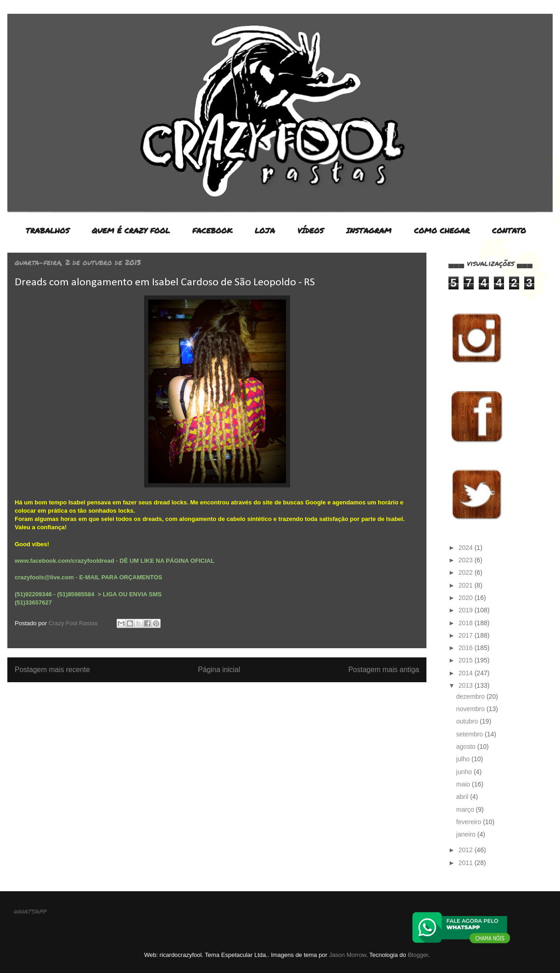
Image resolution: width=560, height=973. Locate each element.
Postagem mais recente (52, 670)
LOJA (265, 230)
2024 (467, 548)
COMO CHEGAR (442, 230)
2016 (467, 648)
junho (465, 772)
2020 (467, 598)
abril (463, 797)
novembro (471, 709)
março (466, 809)
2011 (467, 863)
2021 (467, 585)
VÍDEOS (311, 230)
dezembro (471, 696)
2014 (467, 673)
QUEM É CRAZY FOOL (131, 230)
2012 (467, 850)
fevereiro (470, 822)
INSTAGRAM (369, 230)
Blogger (418, 955)
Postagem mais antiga (384, 670)
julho (464, 759)
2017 (467, 635)
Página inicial (219, 670)
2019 (467, 610)
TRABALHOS (48, 230)
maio (464, 784)
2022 (467, 572)
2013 (467, 685)
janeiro (467, 834)
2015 (467, 660)
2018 (467, 623)
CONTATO (509, 230)
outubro (468, 721)
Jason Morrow (348, 955)
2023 (467, 560)
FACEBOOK (212, 230)
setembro (470, 734)
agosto (467, 747)
